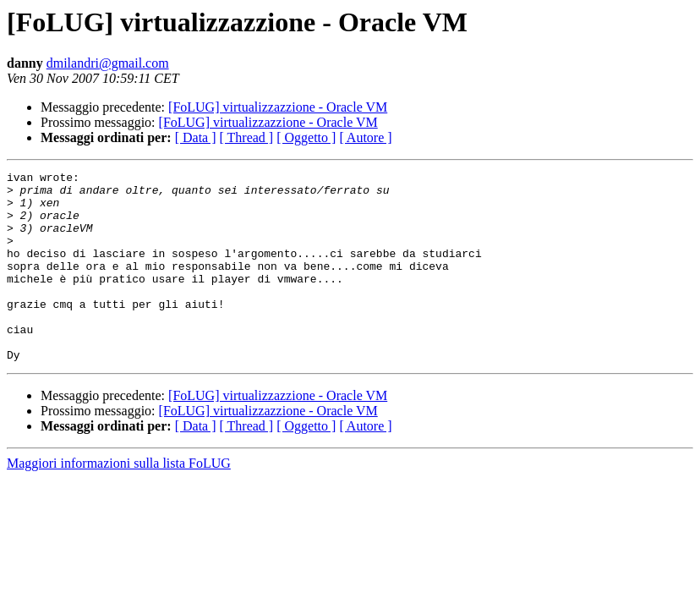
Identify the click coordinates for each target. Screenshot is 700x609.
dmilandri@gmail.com (108, 63)
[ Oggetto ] (306, 137)
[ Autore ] (365, 137)
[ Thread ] (247, 137)
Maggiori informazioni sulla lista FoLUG (119, 501)
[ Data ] (196, 137)
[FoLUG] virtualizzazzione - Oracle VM (278, 107)
